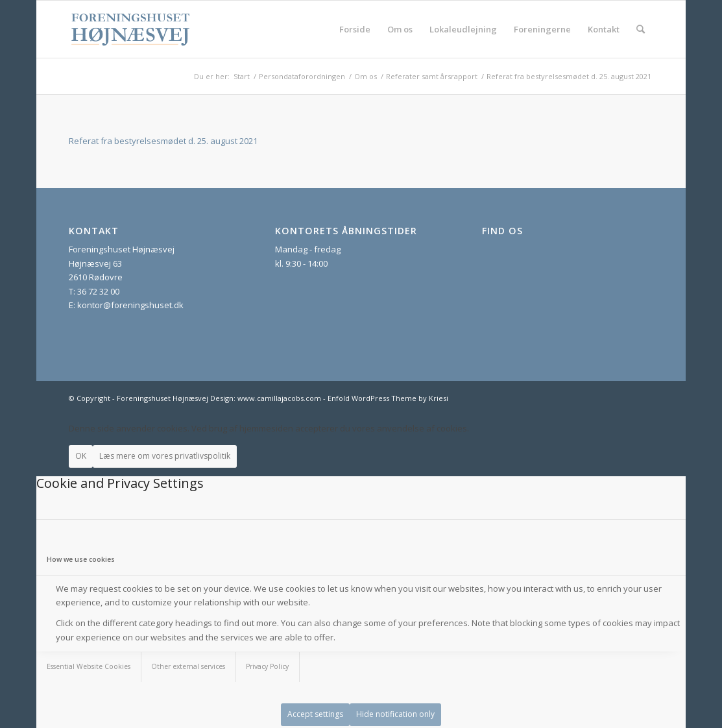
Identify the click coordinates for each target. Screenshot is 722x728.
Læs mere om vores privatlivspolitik (165, 456)
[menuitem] (355, 29)
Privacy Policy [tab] (267, 666)
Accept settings (315, 714)
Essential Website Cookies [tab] (89, 666)
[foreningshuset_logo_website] (131, 29)
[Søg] (641, 29)
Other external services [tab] (188, 666)
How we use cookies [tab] (81, 559)
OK (81, 456)
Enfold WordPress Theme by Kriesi (388, 398)
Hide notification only (395, 714)
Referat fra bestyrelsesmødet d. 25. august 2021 (163, 141)
